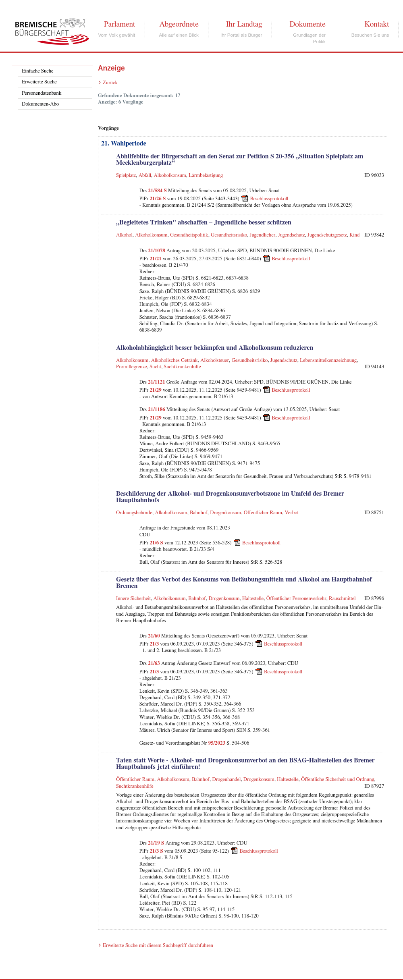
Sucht (155, 367)
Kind (354, 235)
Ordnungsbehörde (134, 513)
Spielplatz (126, 175)
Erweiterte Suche (39, 82)
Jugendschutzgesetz (327, 235)
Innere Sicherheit (133, 599)
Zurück (110, 83)
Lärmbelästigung (206, 175)
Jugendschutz (292, 235)
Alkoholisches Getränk (174, 360)
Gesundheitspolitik (189, 235)
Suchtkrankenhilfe (182, 367)
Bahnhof (199, 513)
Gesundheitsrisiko (229, 235)
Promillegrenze (132, 367)
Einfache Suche (37, 71)
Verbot (292, 513)
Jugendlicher (263, 235)
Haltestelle (253, 599)
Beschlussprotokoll (269, 199)
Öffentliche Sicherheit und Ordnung (338, 780)
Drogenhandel (226, 780)
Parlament (119, 24)
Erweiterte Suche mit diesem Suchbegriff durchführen (158, 946)
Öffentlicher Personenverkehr (296, 599)
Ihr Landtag (244, 24)
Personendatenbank (42, 93)
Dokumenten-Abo (40, 104)
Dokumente (307, 24)
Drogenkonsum (225, 513)
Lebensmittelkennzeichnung (328, 360)
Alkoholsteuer (215, 360)
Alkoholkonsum (170, 175)
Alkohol (124, 235)
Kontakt (377, 24)
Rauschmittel (342, 599)
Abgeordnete (179, 24)
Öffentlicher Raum (263, 513)
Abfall (145, 175)
